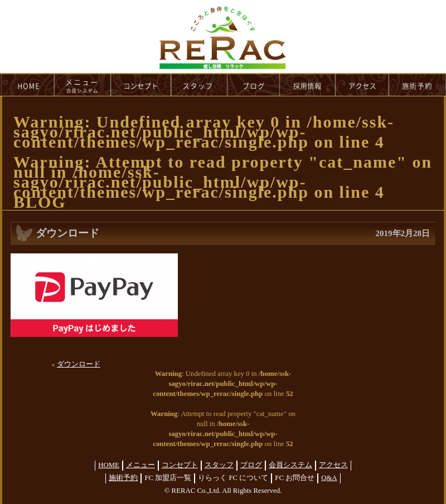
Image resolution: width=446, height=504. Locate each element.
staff (199, 85)
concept (141, 85)
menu (83, 85)
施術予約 (123, 478)
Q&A (329, 478)
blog (254, 85)
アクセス (333, 465)
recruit (308, 85)
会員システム (290, 465)
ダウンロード (79, 364)
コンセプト (180, 465)
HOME (27, 85)
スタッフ (219, 465)
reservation (418, 85)
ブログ (251, 465)
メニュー (140, 465)
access (362, 85)
